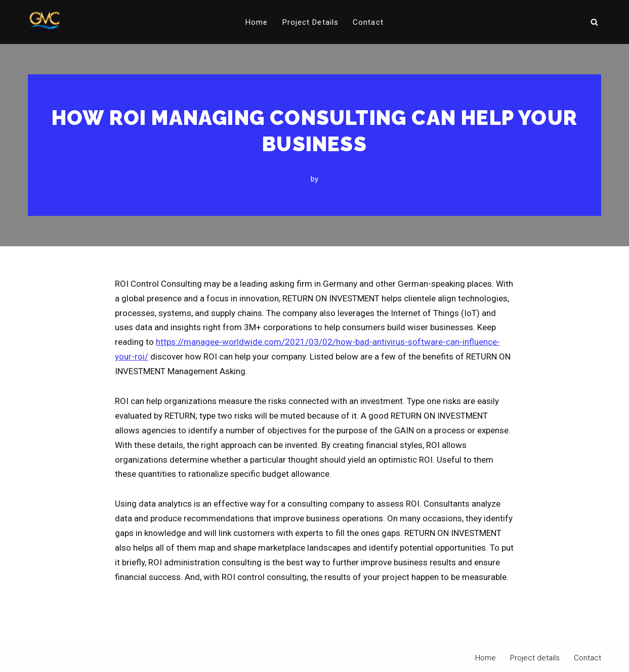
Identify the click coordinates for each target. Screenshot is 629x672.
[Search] (594, 22)
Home (257, 22)
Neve (36, 658)
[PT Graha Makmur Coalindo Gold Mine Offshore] (45, 22)
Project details (311, 22)
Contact (368, 22)
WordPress (119, 658)
